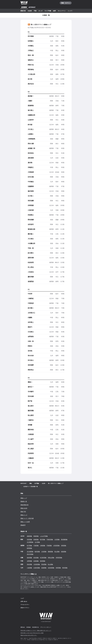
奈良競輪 (36, 558)
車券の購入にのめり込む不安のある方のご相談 (32, 633)
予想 (35, 11)
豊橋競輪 (50, 552)
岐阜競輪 (37, 552)
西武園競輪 (64, 539)
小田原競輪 (56, 546)
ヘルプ (22, 598)
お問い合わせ (24, 601)
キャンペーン (62, 11)
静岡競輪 (29, 548)
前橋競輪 (36, 539)
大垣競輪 (44, 552)
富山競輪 (57, 552)
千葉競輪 (36, 546)
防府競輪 (43, 561)
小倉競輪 (29, 568)
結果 (54, 11)
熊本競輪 (65, 568)
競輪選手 (23, 525)
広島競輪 (36, 561)
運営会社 (23, 627)
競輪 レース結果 (25, 522)
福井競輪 (29, 558)
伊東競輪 (64, 546)
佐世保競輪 (51, 568)
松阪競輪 (64, 552)
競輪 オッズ (24, 515)
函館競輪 (29, 536)
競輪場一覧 (24, 501)
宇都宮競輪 (50, 539)
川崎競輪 (43, 546)
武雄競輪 (44, 568)
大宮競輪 (57, 539)
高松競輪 (29, 564)
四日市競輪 (30, 554)
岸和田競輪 (59, 558)
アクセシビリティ (25, 605)
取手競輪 (43, 539)
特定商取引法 (35, 627)
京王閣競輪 (30, 542)
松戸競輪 (29, 546)
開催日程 (23, 11)
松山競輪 (50, 564)
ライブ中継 (48, 11)
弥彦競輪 (29, 539)
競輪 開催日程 (25, 505)
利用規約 (29, 627)
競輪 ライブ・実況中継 (27, 518)
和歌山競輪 (51, 558)
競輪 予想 (23, 512)
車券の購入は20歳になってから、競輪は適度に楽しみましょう (36, 631)
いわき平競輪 (44, 536)
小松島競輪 (37, 564)
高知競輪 (44, 564)
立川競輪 (37, 542)
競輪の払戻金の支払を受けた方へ (29, 635)
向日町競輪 (43, 558)
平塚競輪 (49, 546)
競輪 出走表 (24, 508)
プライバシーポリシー (46, 627)
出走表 (30, 11)
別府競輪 (58, 568)
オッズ (40, 11)
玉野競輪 (29, 561)
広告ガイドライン (25, 608)
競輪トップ (24, 498)
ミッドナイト (72, 11)
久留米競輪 (37, 568)
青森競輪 (36, 536)
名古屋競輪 (30, 552)
